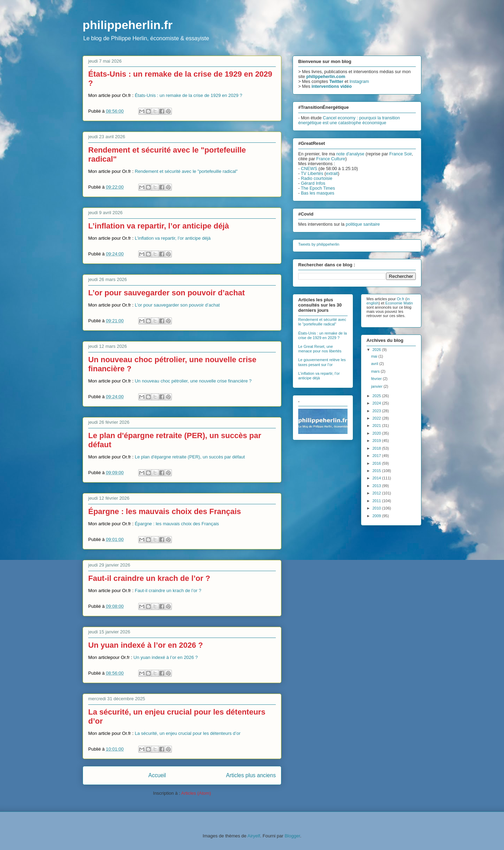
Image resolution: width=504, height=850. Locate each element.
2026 (377, 350)
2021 (377, 426)
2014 (377, 478)
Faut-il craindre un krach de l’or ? (149, 578)
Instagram (359, 82)
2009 (377, 516)
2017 (377, 456)
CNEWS (309, 169)
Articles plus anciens (251, 775)
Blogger (292, 836)
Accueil (157, 775)
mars (376, 371)
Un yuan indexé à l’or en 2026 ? (146, 645)
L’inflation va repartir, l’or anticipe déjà (159, 226)
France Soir (400, 154)
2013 (377, 486)
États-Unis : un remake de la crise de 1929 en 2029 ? (188, 95)
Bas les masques (318, 193)
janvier (377, 386)
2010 (377, 508)
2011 (377, 501)
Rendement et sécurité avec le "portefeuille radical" (186, 171)
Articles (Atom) (196, 793)
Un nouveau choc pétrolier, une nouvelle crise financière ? (193, 381)
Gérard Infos (313, 183)
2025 (377, 396)
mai (375, 356)
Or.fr (401, 299)
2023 (377, 411)
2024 (377, 403)
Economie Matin (399, 303)
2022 (377, 418)
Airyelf (254, 836)
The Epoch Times (318, 188)
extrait (332, 174)
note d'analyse (350, 154)
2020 (377, 433)
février (377, 379)
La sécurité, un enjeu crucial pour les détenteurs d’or (188, 733)
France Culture (331, 159)
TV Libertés (312, 174)
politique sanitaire (363, 224)
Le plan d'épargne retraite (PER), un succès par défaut (190, 457)
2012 (377, 493)
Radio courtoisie (317, 178)
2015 (377, 471)
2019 (377, 441)
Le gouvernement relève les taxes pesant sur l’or (322, 362)
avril (375, 364)
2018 (377, 448)
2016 (377, 463)
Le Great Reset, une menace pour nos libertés (320, 349)
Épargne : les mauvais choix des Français (165, 511)
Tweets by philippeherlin (319, 244)
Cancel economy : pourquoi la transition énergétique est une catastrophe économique (349, 120)
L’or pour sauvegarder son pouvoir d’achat (166, 293)
